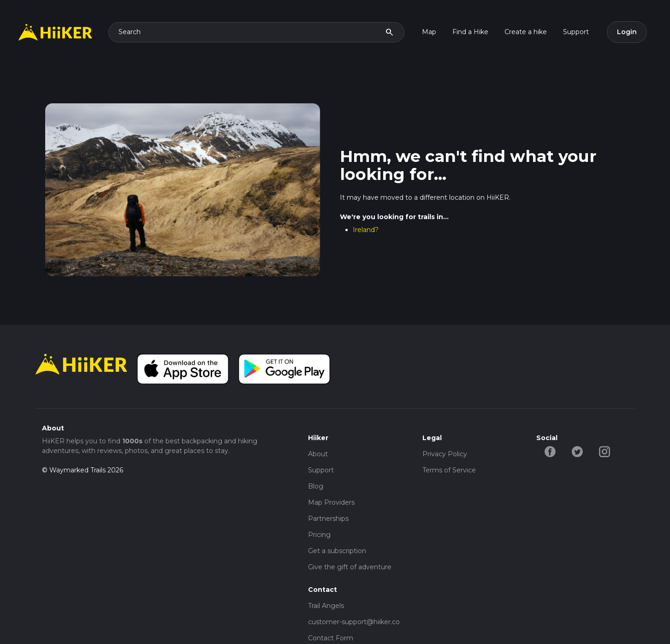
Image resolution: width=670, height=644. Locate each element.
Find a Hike (470, 32)
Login (627, 32)
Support (576, 32)
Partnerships (328, 519)
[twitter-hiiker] (577, 451)
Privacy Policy (445, 454)
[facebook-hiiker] (550, 451)
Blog (316, 486)
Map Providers (331, 502)
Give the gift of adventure (350, 567)
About (318, 454)
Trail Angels (326, 606)
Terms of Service (449, 470)
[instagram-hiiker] (604, 451)
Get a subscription (337, 551)
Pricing (319, 535)
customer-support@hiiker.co (354, 622)
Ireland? (366, 230)
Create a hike (526, 32)
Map (429, 32)
